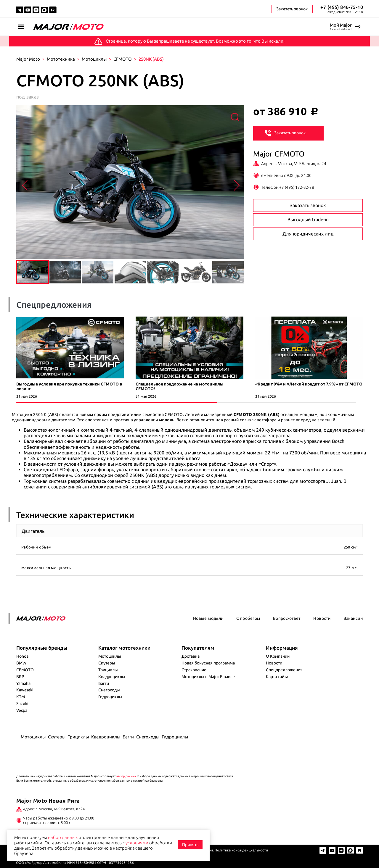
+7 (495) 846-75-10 (342, 7)
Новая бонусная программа (208, 663)
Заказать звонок (285, 133)
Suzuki (22, 704)
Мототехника (61, 59)
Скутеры (107, 663)
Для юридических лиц (308, 234)
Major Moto (28, 59)
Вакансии (353, 618)
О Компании (278, 656)
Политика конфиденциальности (241, 850)
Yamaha (23, 683)
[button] (360, 347)
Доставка (191, 656)
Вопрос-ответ (287, 618)
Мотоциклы (94, 59)
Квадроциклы (112, 677)
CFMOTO (123, 59)
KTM (21, 697)
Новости (322, 618)
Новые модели (208, 618)
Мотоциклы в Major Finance (208, 677)
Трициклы (108, 670)
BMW (21, 663)
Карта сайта (277, 677)
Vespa (22, 710)
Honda (22, 656)
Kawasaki (25, 690)
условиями (137, 843)
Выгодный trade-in (308, 220)
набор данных (126, 776)
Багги (104, 683)
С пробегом (248, 618)
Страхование (194, 670)
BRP (20, 677)
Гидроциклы (110, 697)
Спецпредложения (284, 670)
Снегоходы (109, 690)
